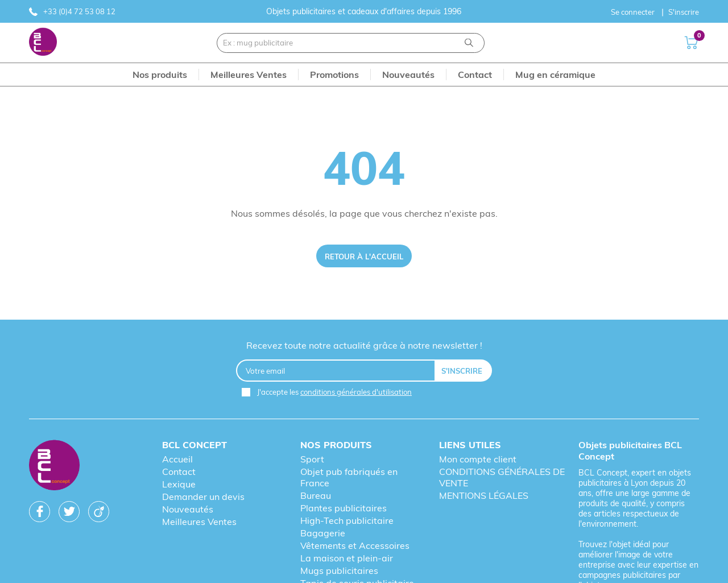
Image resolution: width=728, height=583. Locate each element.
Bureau (316, 495)
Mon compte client (478, 459)
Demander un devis (203, 497)
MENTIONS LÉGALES (484, 495)
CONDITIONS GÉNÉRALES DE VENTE (502, 477)
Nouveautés (188, 509)
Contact (179, 472)
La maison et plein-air (347, 558)
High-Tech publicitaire (347, 520)
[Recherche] (469, 43)
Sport (312, 459)
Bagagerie (323, 533)
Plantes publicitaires (344, 508)
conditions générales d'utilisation (356, 392)
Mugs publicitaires (339, 570)
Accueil (177, 459)
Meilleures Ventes (199, 522)
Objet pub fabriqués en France (349, 477)
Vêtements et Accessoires (355, 545)
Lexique (179, 484)
